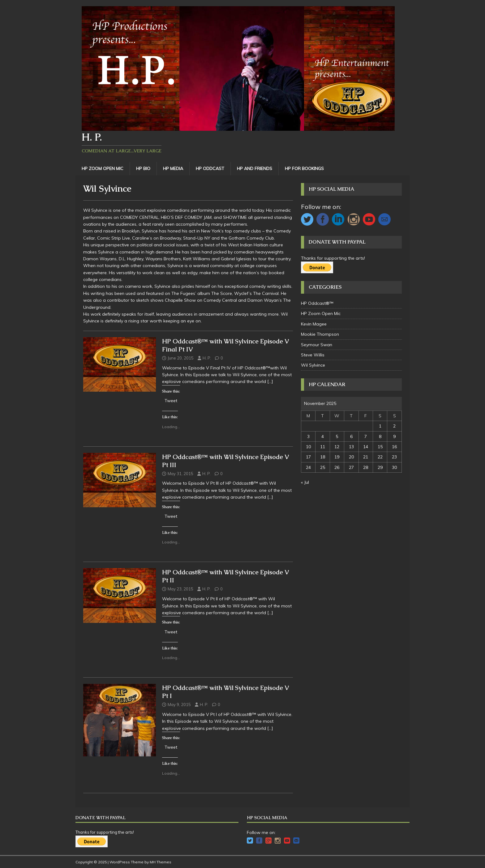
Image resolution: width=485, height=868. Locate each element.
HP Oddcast (210, 168)
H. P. (207, 358)
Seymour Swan (317, 345)
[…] (270, 381)
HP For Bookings (304, 168)
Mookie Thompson (320, 334)
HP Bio (143, 168)
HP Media (173, 168)
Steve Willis (313, 355)
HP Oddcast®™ (317, 303)
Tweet (171, 400)
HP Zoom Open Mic (103, 168)
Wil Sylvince (313, 365)
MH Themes (161, 862)
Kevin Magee (314, 324)
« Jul (305, 482)
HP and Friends (255, 168)
